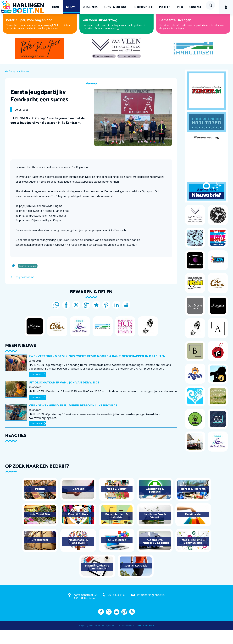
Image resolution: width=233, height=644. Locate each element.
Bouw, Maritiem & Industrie (116, 530)
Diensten (78, 503)
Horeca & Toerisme (193, 503)
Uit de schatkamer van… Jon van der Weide (64, 397)
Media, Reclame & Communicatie (193, 556)
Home (56, 7)
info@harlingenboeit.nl (151, 609)
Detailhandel (193, 529)
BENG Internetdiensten (145, 640)
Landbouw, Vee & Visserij (155, 530)
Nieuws (71, 7)
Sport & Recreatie (136, 580)
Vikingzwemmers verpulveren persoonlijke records (73, 420)
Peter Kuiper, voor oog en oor (29, 34)
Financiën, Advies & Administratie (97, 581)
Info (180, 7)
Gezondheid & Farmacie (155, 505)
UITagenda (90, 7)
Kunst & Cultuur (116, 7)
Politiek (165, 7)
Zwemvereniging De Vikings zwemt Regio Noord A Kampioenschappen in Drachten (97, 371)
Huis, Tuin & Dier (40, 529)
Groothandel (40, 554)
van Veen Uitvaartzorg (100, 34)
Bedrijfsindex (143, 7)
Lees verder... (37, 388)
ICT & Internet (117, 554)
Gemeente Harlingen (175, 34)
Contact (58, 21)
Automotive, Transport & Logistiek (155, 556)
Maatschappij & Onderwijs (78, 556)
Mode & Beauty (117, 503)
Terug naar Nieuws (19, 85)
